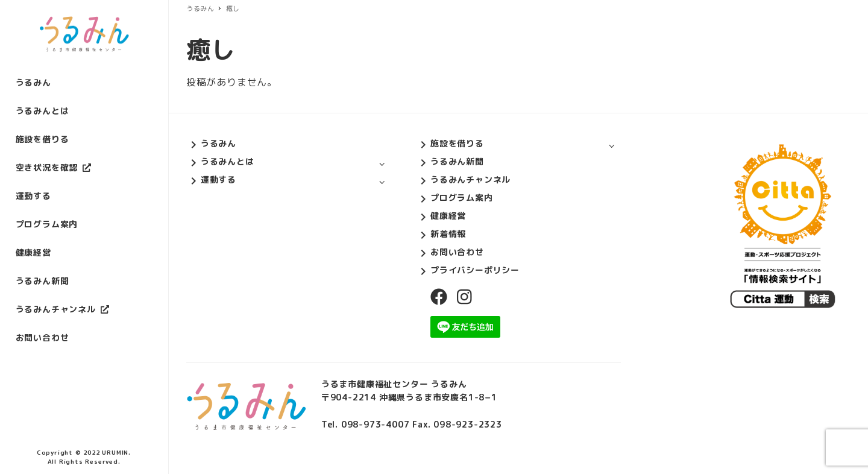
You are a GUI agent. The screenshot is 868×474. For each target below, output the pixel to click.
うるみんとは (228, 161)
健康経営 (448, 216)
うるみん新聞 (457, 161)
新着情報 (448, 234)
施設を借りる (457, 143)
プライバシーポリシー (475, 270)
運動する (219, 179)
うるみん (219, 143)
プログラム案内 (462, 197)
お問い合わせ (457, 252)
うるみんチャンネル (470, 179)
